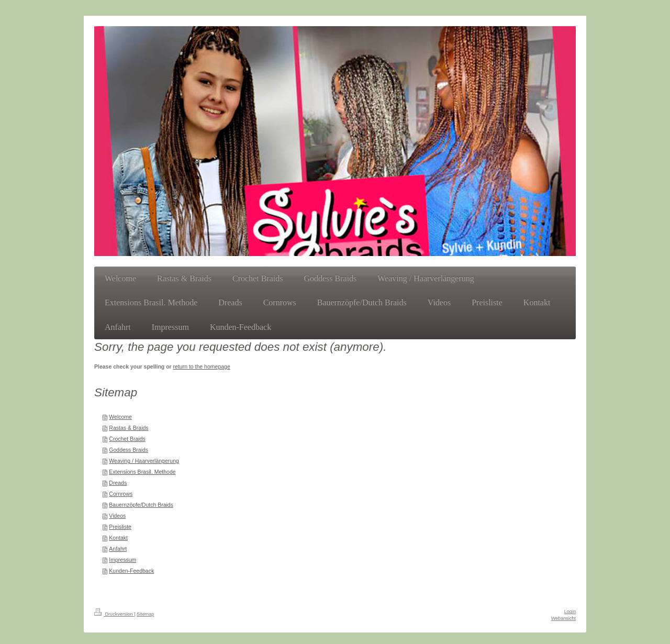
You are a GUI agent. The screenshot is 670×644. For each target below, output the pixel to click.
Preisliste (120, 527)
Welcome (120, 417)
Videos (117, 516)
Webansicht (563, 618)
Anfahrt (118, 549)
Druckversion (114, 614)
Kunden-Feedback (131, 571)
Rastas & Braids (129, 428)
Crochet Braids (127, 439)
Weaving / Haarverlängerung (144, 461)
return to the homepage (202, 367)
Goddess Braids (129, 450)
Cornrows (121, 494)
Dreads (118, 483)
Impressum (122, 560)
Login (570, 612)
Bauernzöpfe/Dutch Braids (141, 505)
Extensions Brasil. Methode (142, 472)
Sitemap (145, 614)
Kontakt (118, 538)
